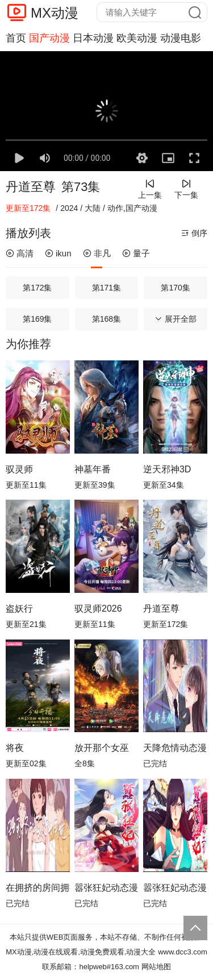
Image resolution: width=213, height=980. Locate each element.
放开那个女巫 (102, 748)
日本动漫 (93, 38)
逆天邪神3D (167, 469)
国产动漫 (49, 38)
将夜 (15, 748)
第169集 (37, 319)
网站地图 (156, 967)
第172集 (37, 288)
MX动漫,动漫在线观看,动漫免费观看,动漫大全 (81, 952)
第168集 (106, 319)
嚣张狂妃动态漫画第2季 (175, 888)
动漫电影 (181, 38)
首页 (16, 38)
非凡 (97, 253)
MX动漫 (55, 13)
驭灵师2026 (98, 609)
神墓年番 (93, 469)
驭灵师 (19, 469)
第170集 (175, 288)
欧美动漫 (137, 38)
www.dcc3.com (183, 952)
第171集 (106, 288)
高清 (20, 253)
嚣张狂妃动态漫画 (106, 888)
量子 (136, 253)
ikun (58, 253)
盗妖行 (19, 609)
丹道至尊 (31, 187)
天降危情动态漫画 (175, 748)
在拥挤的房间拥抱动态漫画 (38, 888)
